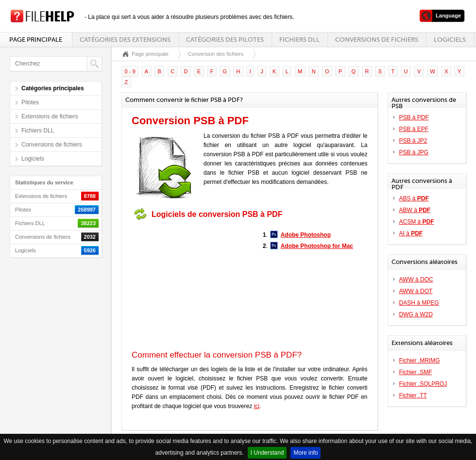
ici (257, 406)
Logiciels (450, 40)
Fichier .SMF (416, 372)
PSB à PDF (414, 117)
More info (306, 453)
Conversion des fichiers (216, 54)
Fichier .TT (413, 395)
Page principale (36, 40)
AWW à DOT (416, 291)
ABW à (415, 210)
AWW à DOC (416, 279)
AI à (411, 233)
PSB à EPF (414, 129)
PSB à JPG (414, 152)
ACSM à (417, 222)
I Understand (267, 453)
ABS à (414, 198)
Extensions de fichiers (50, 116)
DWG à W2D (416, 314)
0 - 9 (130, 71)
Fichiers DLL (299, 40)
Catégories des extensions (125, 40)
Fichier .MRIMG (420, 361)
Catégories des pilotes (225, 40)
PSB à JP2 (413, 141)
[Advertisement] (192, 285)
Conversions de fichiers (377, 40)
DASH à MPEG (419, 303)
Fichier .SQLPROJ (423, 384)
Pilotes (30, 102)
